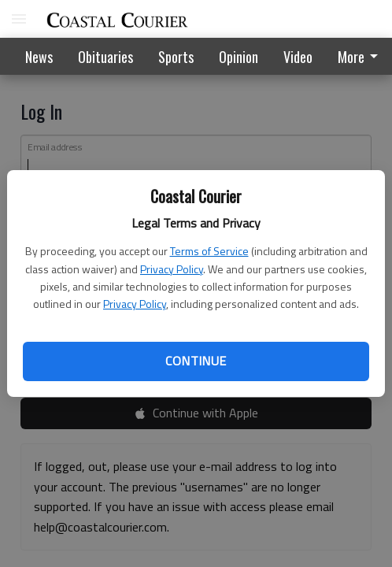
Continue (196, 361)
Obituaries (105, 57)
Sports (176, 57)
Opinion (239, 57)
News (39, 57)
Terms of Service (209, 251)
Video (298, 57)
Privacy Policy (172, 269)
